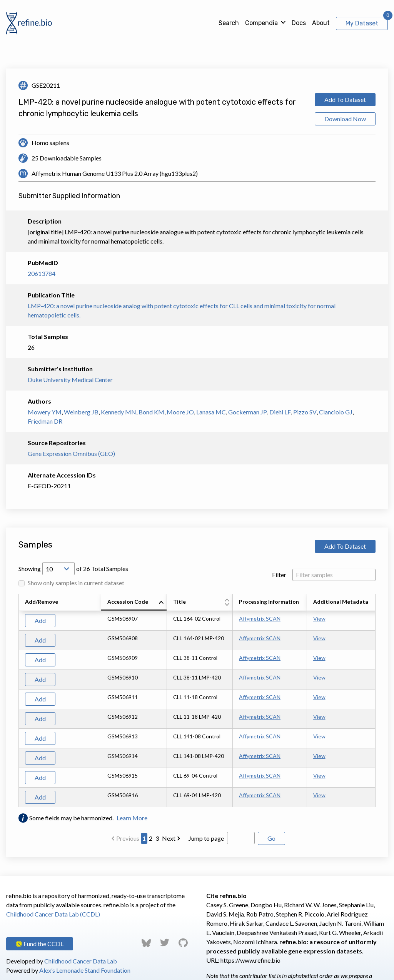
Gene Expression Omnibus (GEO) (71, 453)
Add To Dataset (345, 99)
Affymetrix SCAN (260, 619)
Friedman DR (45, 421)
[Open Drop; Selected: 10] (58, 569)
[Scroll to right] (377, 701)
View (319, 619)
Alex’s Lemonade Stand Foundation (85, 970)
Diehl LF (280, 412)
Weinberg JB (81, 412)
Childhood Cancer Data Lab (81, 961)
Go (271, 838)
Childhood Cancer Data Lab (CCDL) (53, 914)
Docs (299, 23)
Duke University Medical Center (70, 380)
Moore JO (180, 412)
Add (40, 620)
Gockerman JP (248, 412)
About (321, 23)
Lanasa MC (211, 412)
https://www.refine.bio (250, 960)
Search (229, 23)
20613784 (42, 273)
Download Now (345, 119)
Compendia (261, 23)
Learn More (132, 818)
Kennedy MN (119, 412)
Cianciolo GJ (336, 412)
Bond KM (151, 412)
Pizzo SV (305, 412)
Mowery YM (45, 412)
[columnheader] (134, 603)
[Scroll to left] (17, 701)
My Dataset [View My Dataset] (362, 23)
